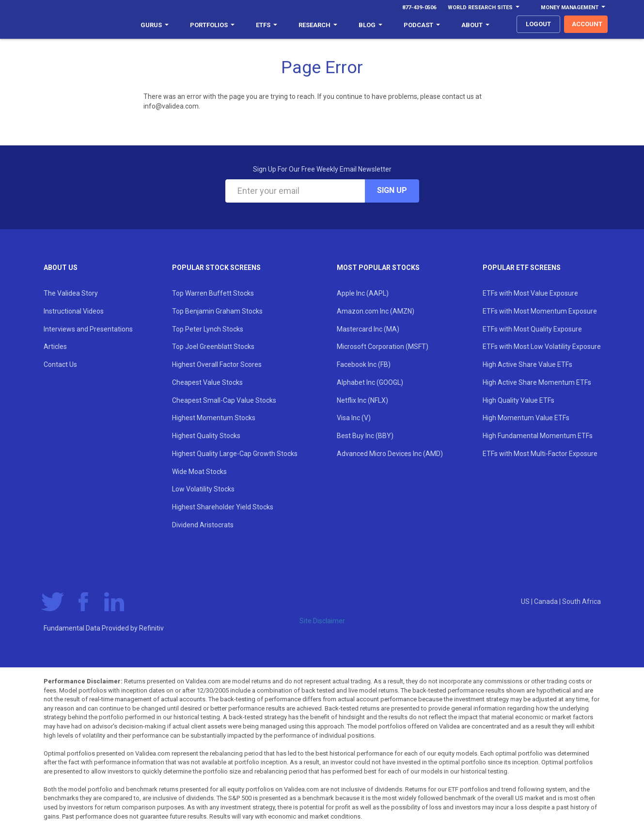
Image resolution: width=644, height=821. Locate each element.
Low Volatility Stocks (203, 489)
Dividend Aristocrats (203, 525)
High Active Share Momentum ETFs (537, 382)
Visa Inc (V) (354, 418)
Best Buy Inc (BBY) (365, 436)
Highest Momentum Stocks (214, 418)
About (475, 25)
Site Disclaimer (322, 621)
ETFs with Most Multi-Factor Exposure (540, 454)
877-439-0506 (419, 8)
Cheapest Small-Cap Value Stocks (224, 400)
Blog (370, 25)
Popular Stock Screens (216, 268)
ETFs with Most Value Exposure (530, 293)
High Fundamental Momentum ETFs (538, 436)
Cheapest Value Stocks (207, 382)
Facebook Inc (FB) (364, 364)
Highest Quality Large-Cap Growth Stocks (235, 454)
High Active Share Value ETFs (527, 364)
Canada (547, 601)
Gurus (155, 25)
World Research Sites (484, 8)
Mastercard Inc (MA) (368, 329)
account (587, 24)
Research (318, 25)
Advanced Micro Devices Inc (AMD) (390, 454)
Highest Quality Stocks (206, 436)
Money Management (573, 8)
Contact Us (60, 364)
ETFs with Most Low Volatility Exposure (542, 347)
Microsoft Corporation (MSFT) (383, 347)
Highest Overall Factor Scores (217, 364)
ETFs (267, 25)
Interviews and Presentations (88, 329)
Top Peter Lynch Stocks (208, 329)
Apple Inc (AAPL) (363, 293)
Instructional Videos (74, 311)
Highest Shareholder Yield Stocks (223, 507)
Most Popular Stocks (378, 268)
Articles (55, 347)
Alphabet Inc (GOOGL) (370, 382)
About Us (61, 268)
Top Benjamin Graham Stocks (217, 311)
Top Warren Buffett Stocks (213, 293)
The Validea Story (71, 293)
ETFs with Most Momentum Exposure (540, 311)
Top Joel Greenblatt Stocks (213, 347)
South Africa (581, 601)
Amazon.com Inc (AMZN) (376, 311)
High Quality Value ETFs (518, 400)
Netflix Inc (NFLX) (362, 400)
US (526, 601)
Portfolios (212, 25)
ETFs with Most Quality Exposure (532, 329)
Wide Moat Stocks (199, 472)
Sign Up (392, 190)
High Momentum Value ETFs (526, 418)
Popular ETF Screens (522, 268)
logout (538, 24)
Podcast (422, 25)
